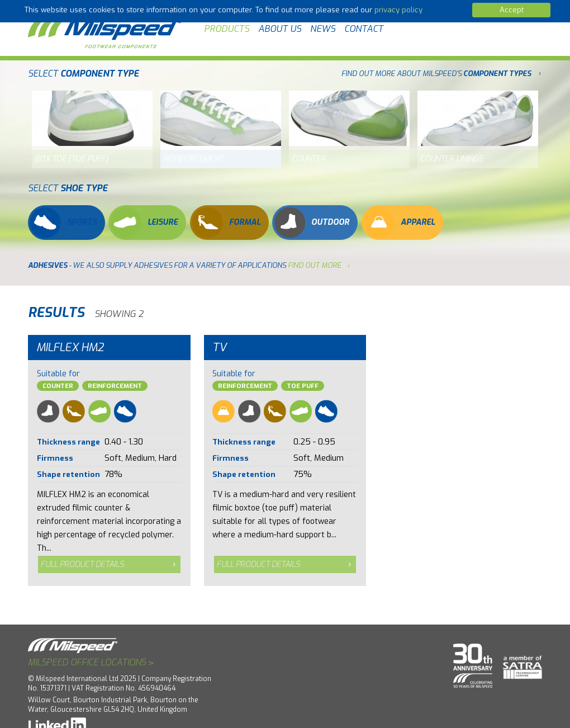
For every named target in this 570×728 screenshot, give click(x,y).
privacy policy (398, 10)
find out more (315, 265)
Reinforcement (115, 386)
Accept (512, 10)
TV (220, 348)
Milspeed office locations (91, 663)
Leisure (144, 223)
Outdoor (312, 223)
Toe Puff (303, 386)
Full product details (82, 564)
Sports (63, 223)
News (323, 29)
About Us (280, 29)
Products (227, 29)
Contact (364, 29)
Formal (226, 223)
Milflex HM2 (70, 348)
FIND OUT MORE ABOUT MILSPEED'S (436, 74)
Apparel (399, 223)
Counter (58, 386)
